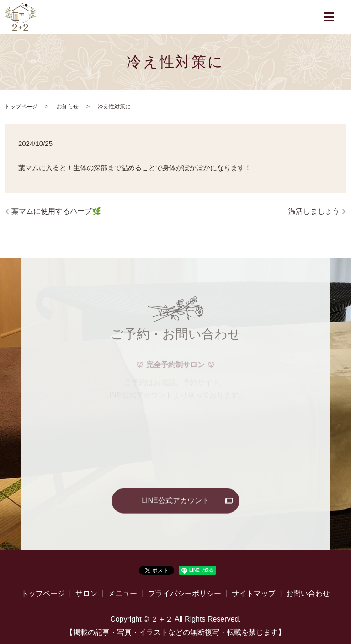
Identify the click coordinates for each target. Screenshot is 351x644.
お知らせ (68, 107)
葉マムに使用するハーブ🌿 (56, 211)
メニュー (122, 593)
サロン (86, 593)
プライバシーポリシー (185, 593)
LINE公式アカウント (175, 501)
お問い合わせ (308, 593)
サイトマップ (254, 593)
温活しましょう (314, 211)
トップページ (21, 107)
